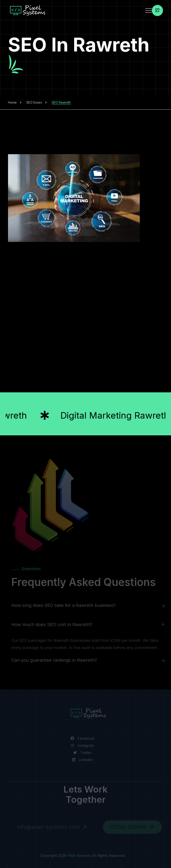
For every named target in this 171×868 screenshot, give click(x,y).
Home (12, 102)
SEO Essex (34, 102)
